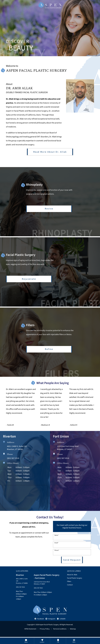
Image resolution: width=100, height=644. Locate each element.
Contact (70, 589)
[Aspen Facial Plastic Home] (50, 5)
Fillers (69, 585)
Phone (57, 553)
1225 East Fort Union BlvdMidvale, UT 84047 (43, 587)
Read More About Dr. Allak (50, 152)
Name (57, 538)
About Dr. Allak (72, 578)
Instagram (50, 626)
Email (56, 546)
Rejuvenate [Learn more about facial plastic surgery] (29, 279)
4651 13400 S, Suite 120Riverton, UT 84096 (21, 586)
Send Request (72, 563)
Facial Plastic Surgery (75, 582)
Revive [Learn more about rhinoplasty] (49, 208)
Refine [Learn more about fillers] (49, 350)
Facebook (39, 626)
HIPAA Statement (30, 636)
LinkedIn (61, 626)
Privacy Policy (45, 636)
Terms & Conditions (60, 636)
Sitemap (73, 636)
